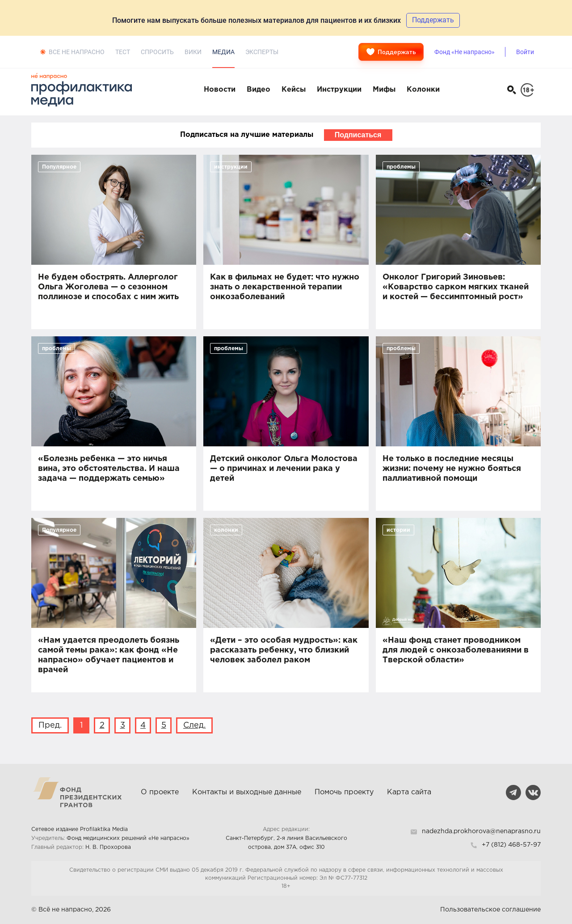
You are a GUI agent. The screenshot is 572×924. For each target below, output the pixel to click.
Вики (193, 52)
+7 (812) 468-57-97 (511, 845)
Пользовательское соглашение (490, 910)
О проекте (160, 792)
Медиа (223, 52)
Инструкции (339, 90)
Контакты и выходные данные (247, 792)
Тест (123, 52)
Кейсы (294, 90)
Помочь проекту (344, 792)
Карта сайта (409, 792)
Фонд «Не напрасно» (465, 52)
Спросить (157, 52)
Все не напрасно (77, 52)
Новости (220, 90)
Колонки (423, 90)
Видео (259, 90)
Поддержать (391, 52)
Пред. (50, 725)
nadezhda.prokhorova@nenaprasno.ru (481, 831)
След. (194, 725)
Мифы (384, 90)
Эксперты (262, 52)
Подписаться (358, 135)
